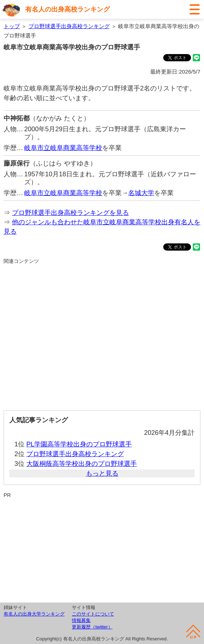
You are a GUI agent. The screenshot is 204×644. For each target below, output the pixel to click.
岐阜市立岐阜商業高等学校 (63, 148)
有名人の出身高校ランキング (68, 9)
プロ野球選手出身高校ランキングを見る (70, 213)
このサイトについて (93, 614)
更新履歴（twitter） (92, 627)
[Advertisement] (102, 334)
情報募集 (81, 620)
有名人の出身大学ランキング (34, 614)
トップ (12, 26)
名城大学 (141, 193)
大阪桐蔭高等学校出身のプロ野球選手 (82, 464)
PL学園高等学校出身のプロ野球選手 (79, 444)
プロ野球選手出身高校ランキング (69, 26)
